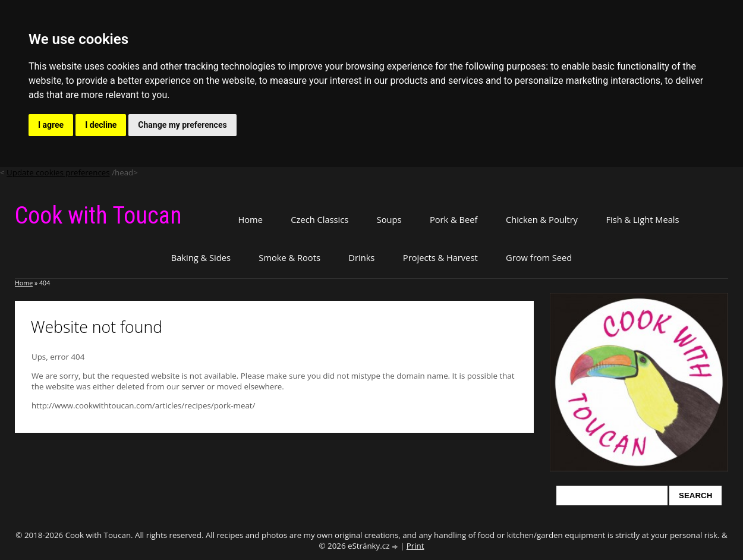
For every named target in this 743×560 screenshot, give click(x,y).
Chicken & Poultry (542, 219)
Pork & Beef (454, 219)
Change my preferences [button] (182, 125)
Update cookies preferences (58, 172)
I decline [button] (101, 125)
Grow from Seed (539, 257)
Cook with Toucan (98, 215)
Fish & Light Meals (642, 219)
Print (415, 546)
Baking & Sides (201, 257)
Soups (389, 219)
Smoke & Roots (289, 257)
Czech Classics (319, 219)
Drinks (361, 257)
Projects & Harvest (440, 257)
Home (250, 219)
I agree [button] (51, 125)
